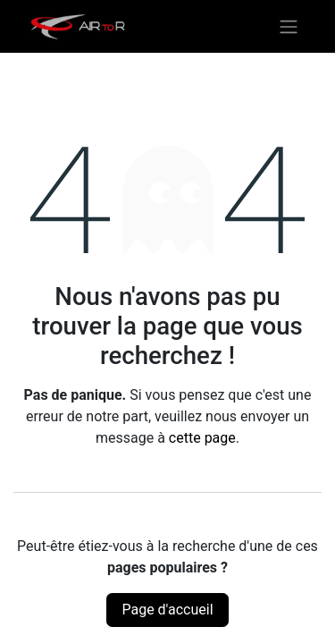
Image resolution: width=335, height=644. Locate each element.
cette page (202, 438)
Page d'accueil (167, 610)
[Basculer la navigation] (289, 26)
